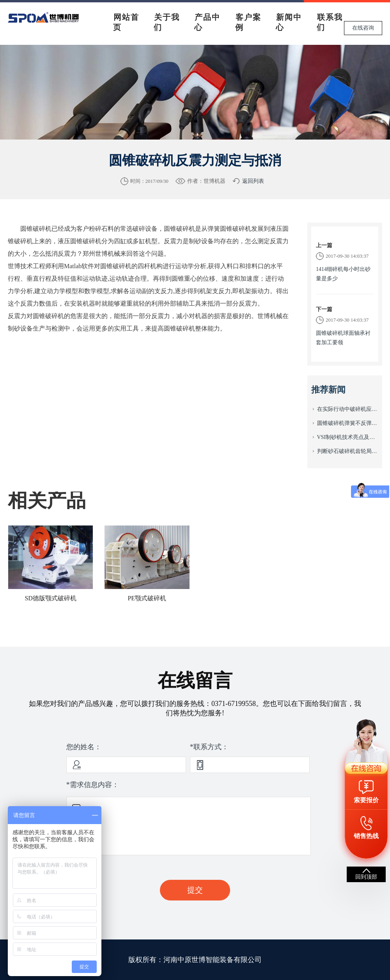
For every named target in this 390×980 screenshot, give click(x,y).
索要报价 (366, 800)
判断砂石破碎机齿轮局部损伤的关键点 (348, 451)
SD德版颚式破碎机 (50, 598)
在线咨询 (363, 28)
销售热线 (366, 836)
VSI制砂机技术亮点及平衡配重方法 (348, 437)
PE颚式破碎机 (147, 598)
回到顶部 (366, 877)
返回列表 (253, 181)
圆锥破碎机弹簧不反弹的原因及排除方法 (348, 423)
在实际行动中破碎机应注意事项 (348, 409)
